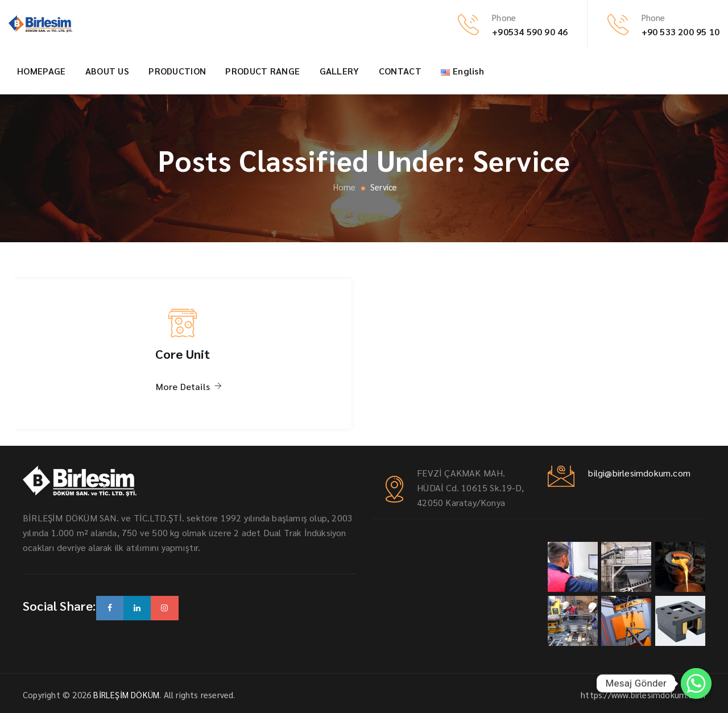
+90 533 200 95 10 (681, 32)
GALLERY (340, 71)
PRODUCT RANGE (262, 71)
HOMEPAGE (41, 71)
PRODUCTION (177, 71)
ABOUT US (107, 71)
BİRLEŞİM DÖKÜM (126, 695)
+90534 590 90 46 (530, 32)
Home (343, 187)
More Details (183, 386)
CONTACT (400, 71)
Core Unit (183, 354)
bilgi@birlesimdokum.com (638, 473)
